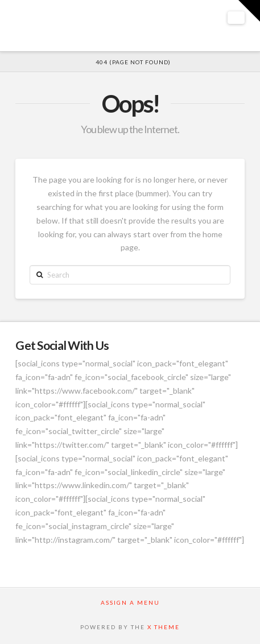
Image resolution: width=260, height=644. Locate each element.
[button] (236, 18)
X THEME (164, 627)
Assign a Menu (130, 602)
